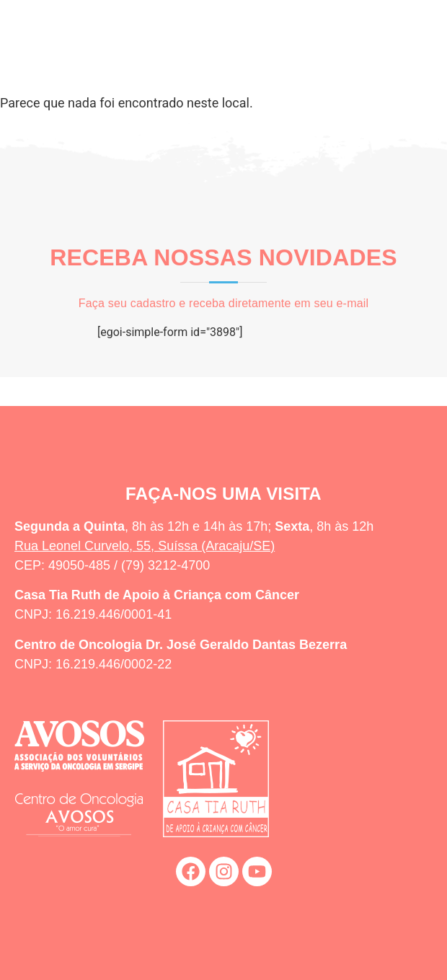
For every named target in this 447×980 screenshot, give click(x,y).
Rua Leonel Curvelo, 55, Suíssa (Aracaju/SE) (145, 546)
